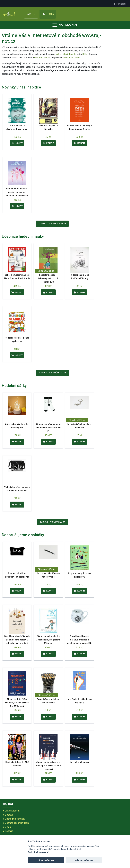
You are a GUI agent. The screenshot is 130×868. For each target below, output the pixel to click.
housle (73, 54)
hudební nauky (41, 58)
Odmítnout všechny (84, 860)
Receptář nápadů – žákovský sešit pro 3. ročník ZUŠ (48, 278)
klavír (66, 54)
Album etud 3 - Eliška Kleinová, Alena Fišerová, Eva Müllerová (17, 703)
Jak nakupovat (12, 811)
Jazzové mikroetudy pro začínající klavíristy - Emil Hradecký (48, 766)
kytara (59, 54)
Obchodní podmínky (15, 819)
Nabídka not (65, 25)
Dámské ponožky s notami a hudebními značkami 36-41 (48, 428)
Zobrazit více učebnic (52, 373)
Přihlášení (121, 4)
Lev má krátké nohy (79, 762)
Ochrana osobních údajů (17, 823)
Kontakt (9, 831)
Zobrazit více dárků (52, 522)
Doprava (9, 815)
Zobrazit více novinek (52, 224)
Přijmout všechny (46, 860)
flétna (85, 54)
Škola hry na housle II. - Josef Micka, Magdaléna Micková (48, 640)
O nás (8, 827)
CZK (31, 14)
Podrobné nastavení (38, 852)
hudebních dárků (71, 58)
